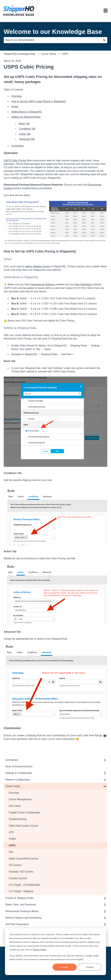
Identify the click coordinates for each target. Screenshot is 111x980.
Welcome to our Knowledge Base (53, 32)
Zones (15, 107)
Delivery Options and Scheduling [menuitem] (23, 918)
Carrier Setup (48, 54)
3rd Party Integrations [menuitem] (17, 924)
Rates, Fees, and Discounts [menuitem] (21, 905)
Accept (65, 967)
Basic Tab (24, 124)
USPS (65, 54)
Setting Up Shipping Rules (26, 117)
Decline (90, 967)
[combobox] (53, 40)
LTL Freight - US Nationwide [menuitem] (24, 885)
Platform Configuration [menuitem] (18, 780)
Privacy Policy (40, 950)
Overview (17, 96)
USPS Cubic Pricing (15, 160)
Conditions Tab (27, 129)
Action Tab (25, 134)
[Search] (104, 40)
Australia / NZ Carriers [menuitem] (21, 872)
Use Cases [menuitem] (15, 806)
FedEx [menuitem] (12, 839)
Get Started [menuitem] (12, 760)
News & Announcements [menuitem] (19, 766)
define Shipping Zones (38, 266)
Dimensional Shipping (43, 284)
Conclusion (18, 146)
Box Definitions (84, 284)
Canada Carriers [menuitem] (18, 878)
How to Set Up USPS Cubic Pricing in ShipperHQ (39, 101)
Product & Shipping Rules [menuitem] (19, 898)
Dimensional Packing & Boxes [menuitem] (22, 911)
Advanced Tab (27, 139)
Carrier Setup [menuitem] (13, 786)
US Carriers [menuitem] (15, 865)
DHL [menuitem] (11, 852)
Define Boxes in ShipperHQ (27, 112)
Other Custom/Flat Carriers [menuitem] (24, 859)
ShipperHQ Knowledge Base (20, 54)
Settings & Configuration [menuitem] (19, 773)
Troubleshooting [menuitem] (18, 819)
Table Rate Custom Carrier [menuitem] (23, 826)
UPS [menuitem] (11, 832)
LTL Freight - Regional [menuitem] (21, 891)
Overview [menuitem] (14, 793)
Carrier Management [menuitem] (20, 799)
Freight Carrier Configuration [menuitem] (25, 813)
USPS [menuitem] (12, 845)
